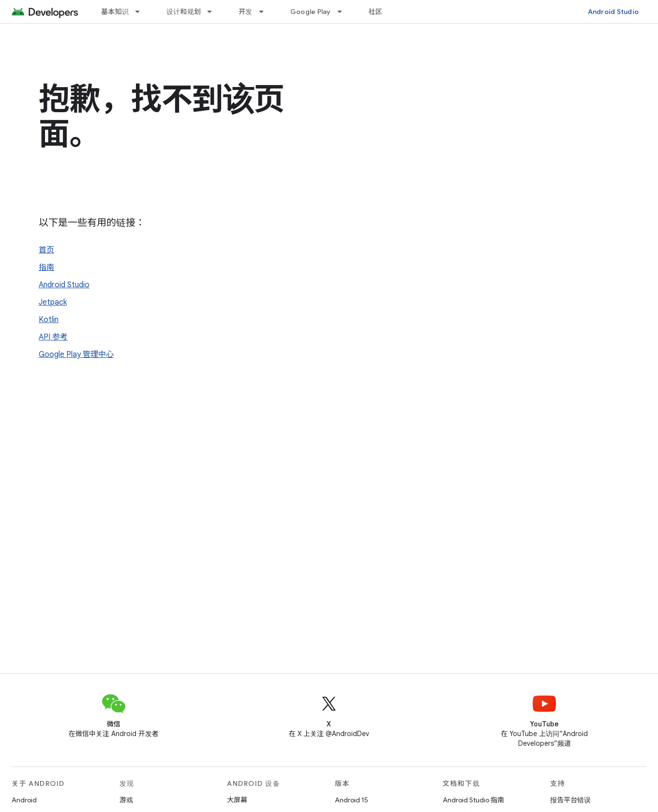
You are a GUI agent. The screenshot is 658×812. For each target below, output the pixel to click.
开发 (246, 12)
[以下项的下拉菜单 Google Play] (344, 12)
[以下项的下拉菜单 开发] (266, 12)
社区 (376, 12)
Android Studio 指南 (473, 800)
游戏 (126, 800)
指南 (46, 267)
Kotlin (49, 320)
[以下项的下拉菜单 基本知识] (142, 12)
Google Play (311, 12)
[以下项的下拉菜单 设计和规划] (214, 12)
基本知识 (115, 12)
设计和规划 (184, 12)
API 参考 (53, 337)
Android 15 (351, 800)
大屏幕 (237, 800)
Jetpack (53, 302)
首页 (46, 250)
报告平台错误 (570, 800)
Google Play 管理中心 (76, 354)
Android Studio (613, 12)
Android (24, 800)
